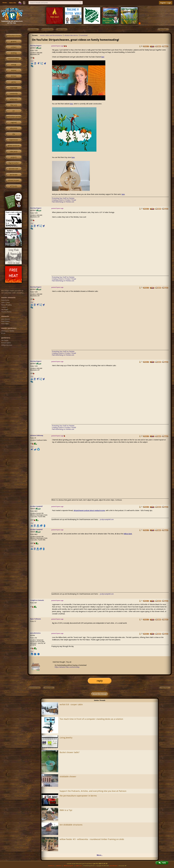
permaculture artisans (14, 117)
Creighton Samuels (37, 600)
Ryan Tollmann (36, 619)
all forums (14, 186)
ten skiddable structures (71, 825)
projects (14, 157)
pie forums (14, 175)
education (14, 128)
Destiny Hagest (36, 46)
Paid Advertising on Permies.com (63, 202)
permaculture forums (14, 36)
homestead (84, 35)
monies (14, 70)
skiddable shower (68, 777)
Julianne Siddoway (37, 435)
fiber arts (14, 105)
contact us (51, 866)
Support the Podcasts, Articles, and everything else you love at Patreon (93, 791)
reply (100, 681)
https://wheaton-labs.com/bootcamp (67, 667)
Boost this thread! (100, 694)
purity (14, 82)
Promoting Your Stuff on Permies (63, 198)
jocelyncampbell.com (107, 519)
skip (14, 134)
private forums (14, 180)
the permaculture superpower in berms (78, 796)
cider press (14, 152)
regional (14, 122)
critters (14, 47)
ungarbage (14, 88)
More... (100, 855)
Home (5, 3)
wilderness (14, 99)
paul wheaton (113, 866)
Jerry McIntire (35, 633)
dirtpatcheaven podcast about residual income (89, 510)
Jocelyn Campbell (36, 506)
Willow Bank (128, 534)
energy (14, 65)
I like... (32, 61)
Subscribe (13, 3)
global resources (14, 146)
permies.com (14, 169)
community (14, 94)
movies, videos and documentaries (51, 35)
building (14, 53)
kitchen (14, 76)
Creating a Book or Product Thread (64, 200)
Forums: (35, 35)
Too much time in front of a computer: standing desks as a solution (91, 719)
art (14, 111)
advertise (59, 866)
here (103, 57)
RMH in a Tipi (66, 810)
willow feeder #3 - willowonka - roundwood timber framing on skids (92, 839)
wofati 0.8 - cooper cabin (71, 704)
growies (14, 41)
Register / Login (166, 3)
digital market (14, 163)
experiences (14, 140)
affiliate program (68, 866)
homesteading (14, 59)
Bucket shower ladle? (70, 752)
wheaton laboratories (71, 35)
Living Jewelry (66, 738)
